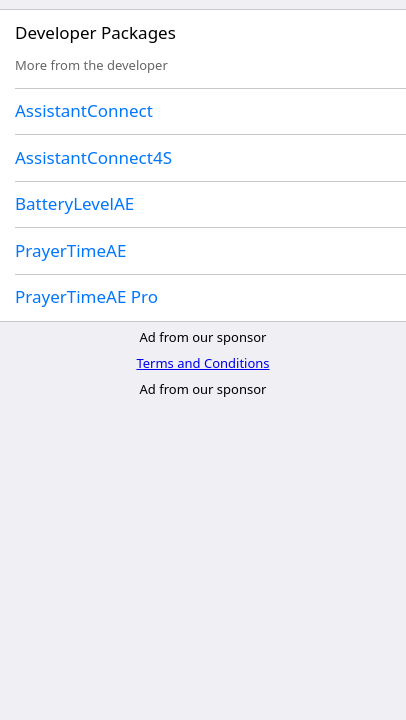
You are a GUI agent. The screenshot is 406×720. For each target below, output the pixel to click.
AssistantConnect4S (93, 157)
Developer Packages (95, 32)
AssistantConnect (84, 110)
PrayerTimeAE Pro (86, 296)
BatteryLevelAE (74, 203)
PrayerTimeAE (70, 250)
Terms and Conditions (202, 363)
